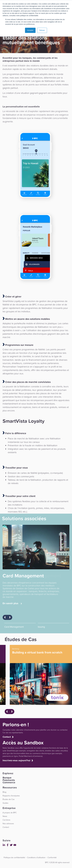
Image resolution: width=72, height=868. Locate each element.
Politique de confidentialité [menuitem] (14, 857)
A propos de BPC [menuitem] (10, 813)
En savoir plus (12, 603)
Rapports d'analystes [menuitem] (11, 796)
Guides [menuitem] (5, 803)
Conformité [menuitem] (52, 857)
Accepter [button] (30, 30)
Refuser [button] (42, 30)
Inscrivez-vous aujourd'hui (16, 760)
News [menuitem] (5, 816)
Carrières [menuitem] (6, 820)
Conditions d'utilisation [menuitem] (36, 857)
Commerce (9, 782)
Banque (7, 778)
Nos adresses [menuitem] (8, 824)
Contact (7, 737)
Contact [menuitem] (6, 827)
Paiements (9, 780)
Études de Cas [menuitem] (9, 799)
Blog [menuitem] (4, 792)
